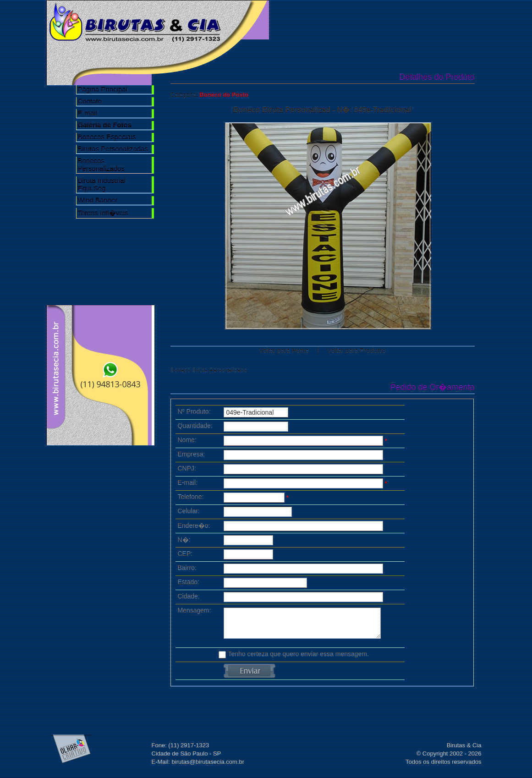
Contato (90, 101)
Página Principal (103, 89)
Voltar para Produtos (356, 351)
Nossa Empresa (350, 19)
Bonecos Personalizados (101, 164)
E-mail (88, 113)
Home (297, 19)
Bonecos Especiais (107, 137)
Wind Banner (98, 200)
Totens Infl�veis (103, 213)
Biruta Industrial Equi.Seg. (102, 184)
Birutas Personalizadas (113, 149)
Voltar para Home (284, 351)
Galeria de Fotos (402, 19)
